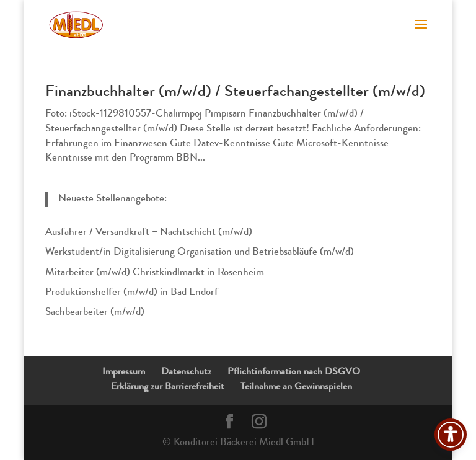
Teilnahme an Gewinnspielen (296, 387)
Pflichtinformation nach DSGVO (294, 373)
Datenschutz (186, 373)
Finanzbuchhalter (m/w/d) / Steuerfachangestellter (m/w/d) (235, 93)
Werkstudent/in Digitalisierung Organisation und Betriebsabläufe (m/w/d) (200, 253)
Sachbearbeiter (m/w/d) (95, 313)
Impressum (124, 373)
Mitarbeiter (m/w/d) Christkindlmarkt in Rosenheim (155, 273)
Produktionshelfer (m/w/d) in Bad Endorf (132, 293)
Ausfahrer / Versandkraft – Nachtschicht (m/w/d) (149, 233)
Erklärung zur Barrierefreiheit (168, 387)
